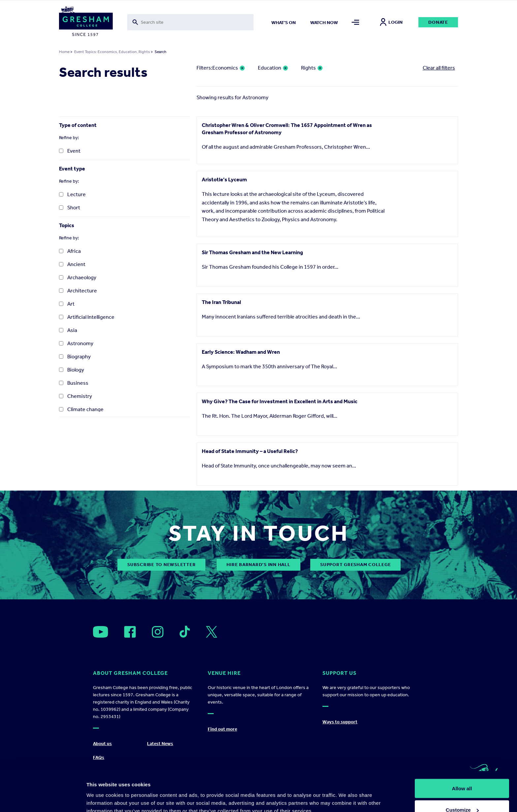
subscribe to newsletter (161, 565)
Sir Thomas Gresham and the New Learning (252, 252)
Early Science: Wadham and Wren (241, 352)
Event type (72, 169)
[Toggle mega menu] (356, 22)
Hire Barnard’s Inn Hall (258, 565)
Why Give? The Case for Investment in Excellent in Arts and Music (280, 401)
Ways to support (340, 722)
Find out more (222, 729)
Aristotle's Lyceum (224, 180)
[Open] (101, 632)
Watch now (324, 23)
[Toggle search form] (190, 22)
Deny (462, 794)
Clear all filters (439, 68)
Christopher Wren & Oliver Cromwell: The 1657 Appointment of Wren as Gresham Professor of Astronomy (287, 129)
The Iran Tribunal (221, 302)
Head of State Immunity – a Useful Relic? (250, 451)
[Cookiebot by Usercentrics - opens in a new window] (43, 799)
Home (64, 52)
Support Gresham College (355, 565)
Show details (102, 792)
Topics (67, 225)
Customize (462, 773)
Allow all (462, 751)
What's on (284, 23)
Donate (438, 22)
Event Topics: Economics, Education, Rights (112, 52)
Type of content (78, 125)
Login (391, 22)
